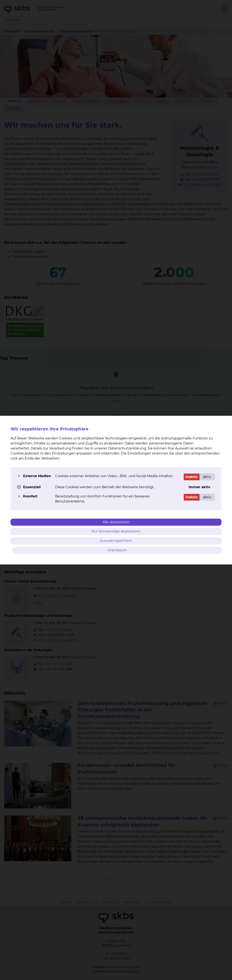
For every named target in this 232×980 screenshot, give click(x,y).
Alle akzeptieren (116, 522)
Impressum (117, 550)
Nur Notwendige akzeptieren (116, 531)
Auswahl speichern (116, 541)
